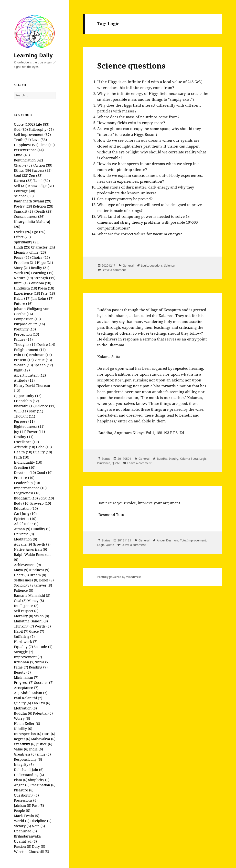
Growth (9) (42, 544)
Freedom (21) (25, 263)
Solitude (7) (43, 647)
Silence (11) (46, 406)
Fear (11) (36, 411)
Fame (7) (21, 667)
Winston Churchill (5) (32, 852)
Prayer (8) (44, 585)
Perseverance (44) (29, 150)
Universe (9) (24, 534)
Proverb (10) (41, 503)
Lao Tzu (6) (41, 703)
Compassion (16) (27, 319)
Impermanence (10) (30, 488)
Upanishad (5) (25, 831)
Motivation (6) (25, 708)
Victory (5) (22, 826)
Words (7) (43, 626)
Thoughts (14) (25, 344)
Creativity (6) (25, 744)
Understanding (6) (29, 775)
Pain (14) (21, 355)
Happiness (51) (26, 145)
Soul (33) (21, 175)
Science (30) (24, 196)
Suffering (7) (24, 636)
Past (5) (38, 805)
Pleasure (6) (24, 790)
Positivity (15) (25, 329)
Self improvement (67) (32, 135)
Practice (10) (24, 478)
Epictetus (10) (25, 519)
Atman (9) (22, 529)
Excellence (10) (26, 442)
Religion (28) (43, 206)
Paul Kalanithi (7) (28, 698)
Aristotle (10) (25, 447)
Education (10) (26, 508)
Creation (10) (25, 467)
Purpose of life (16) (29, 324)
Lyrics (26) (23, 232)
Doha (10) (44, 447)
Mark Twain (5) (27, 816)
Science (169, 265)
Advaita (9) (23, 544)
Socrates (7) (44, 683)
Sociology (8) (24, 585)
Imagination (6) (43, 785)
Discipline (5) (41, 821)
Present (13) (24, 360)
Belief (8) (46, 580)
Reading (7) (38, 667)
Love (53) (39, 140)
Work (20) (22, 273)
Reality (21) (40, 268)
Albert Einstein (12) (30, 375)
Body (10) (22, 503)
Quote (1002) (24, 124)
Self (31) (21, 186)
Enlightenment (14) (30, 350)
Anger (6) (22, 785)
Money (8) (36, 601)
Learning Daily (33, 55)
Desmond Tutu (176, 540)
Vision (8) (42, 616)
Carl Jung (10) (25, 514)
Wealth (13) (23, 365)
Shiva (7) (42, 662)
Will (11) (21, 411)
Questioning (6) (26, 795)
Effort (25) (22, 237)
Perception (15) (27, 334)
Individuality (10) (28, 462)
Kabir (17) (22, 298)
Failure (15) (23, 339)
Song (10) (46, 498)
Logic (145, 265)
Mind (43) (22, 155)
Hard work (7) (26, 642)
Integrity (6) (24, 764)
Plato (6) (21, 780)
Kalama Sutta (189, 459)
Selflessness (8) (26, 580)
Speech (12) (43, 365)
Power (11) (36, 432)
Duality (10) (43, 452)
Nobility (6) (23, 729)
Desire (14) (46, 344)
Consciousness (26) (29, 216)
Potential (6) (43, 713)
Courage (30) (25, 191)
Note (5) (38, 826)
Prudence (104, 463)
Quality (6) (22, 703)
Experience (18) (27, 293)
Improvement (197, 540)
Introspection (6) (28, 734)
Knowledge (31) (41, 186)
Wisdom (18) (41, 283)
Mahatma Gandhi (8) (31, 621)
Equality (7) (23, 647)
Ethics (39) (22, 170)
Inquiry (174, 459)
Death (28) (44, 211)
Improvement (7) (28, 657)
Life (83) (43, 124)
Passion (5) (23, 846)
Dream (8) (38, 575)
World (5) (22, 821)
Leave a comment (114, 270)
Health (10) (23, 452)
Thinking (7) (24, 626)
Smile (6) (44, 754)
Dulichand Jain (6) (29, 770)
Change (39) (24, 165)
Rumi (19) (22, 283)
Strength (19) (45, 278)
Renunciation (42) (28, 160)
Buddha (162, 459)
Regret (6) (22, 739)
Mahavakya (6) (43, 739)
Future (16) (23, 304)
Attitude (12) (24, 380)
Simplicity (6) (39, 780)
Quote (116, 463)
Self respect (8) (26, 611)
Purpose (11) (24, 421)
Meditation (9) (26, 539)
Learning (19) (42, 273)
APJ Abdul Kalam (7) (31, 693)
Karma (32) (23, 181)
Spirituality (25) (27, 242)
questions (156, 265)
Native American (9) (31, 549)
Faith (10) (22, 457)
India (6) (36, 749)
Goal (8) (20, 601)
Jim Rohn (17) (42, 298)
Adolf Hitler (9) (26, 524)
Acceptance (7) (26, 688)
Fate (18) (48, 293)
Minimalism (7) (26, 677)
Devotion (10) (25, 473)
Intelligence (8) (26, 606)
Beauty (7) (22, 672)
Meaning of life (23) (30, 252)
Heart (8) (21, 575)
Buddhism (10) (26, 498)
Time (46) (47, 145)
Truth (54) (22, 140)
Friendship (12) (27, 401)
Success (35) (42, 170)
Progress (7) (24, 683)
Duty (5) (39, 846)
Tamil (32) (42, 181)
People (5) (22, 811)
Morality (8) (24, 616)
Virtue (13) (43, 360)
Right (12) (22, 370)
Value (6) (21, 749)
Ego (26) (39, 232)
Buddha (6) (23, 713)
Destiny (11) (24, 437)
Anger (161, 540)
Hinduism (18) (26, 288)
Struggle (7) (24, 652)
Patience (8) (24, 590)
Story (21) (22, 268)
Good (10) (45, 473)
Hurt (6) (49, 734)
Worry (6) (22, 718)
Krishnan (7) (24, 662)
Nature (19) (23, 278)
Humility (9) (41, 529)
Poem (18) (46, 288)
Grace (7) (37, 631)
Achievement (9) (27, 565)
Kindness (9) (39, 570)
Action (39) (43, 165)
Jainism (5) (23, 805)
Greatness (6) (25, 754)
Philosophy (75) (41, 129)
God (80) (21, 129)
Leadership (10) (27, 483)
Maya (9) (21, 570)
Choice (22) (41, 257)
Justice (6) (44, 744)
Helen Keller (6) (27, 723)
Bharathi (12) (25, 406)
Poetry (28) (23, 206)
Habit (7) (21, 631)
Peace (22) (22, 257)
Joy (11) (20, 432)
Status (106, 459)
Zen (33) (36, 175)
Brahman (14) (40, 355)
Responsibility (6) (28, 759)
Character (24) (43, 247)
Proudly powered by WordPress (119, 577)
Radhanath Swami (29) (33, 201)
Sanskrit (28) (24, 211)
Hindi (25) (22, 247)
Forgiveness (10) (27, 493)
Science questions (131, 66)
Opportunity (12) (28, 396)
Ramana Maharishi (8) (32, 595)
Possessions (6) (26, 800)
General (128, 265)
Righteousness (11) (29, 426)
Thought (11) (25, 416)
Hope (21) (45, 263)
